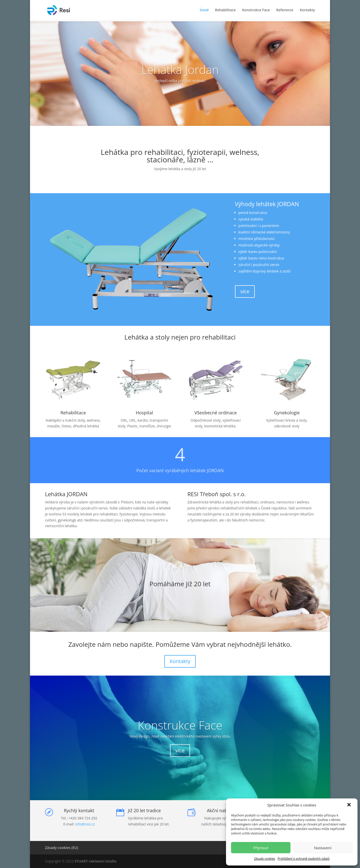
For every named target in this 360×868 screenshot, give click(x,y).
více (245, 291)
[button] (349, 805)
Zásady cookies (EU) (62, 848)
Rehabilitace (225, 10)
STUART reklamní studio (95, 861)
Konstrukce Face (256, 10)
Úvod (204, 10)
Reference (285, 10)
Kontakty (307, 10)
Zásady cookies (264, 859)
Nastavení (323, 848)
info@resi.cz (85, 824)
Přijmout (261, 848)
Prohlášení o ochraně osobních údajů (303, 859)
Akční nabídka (221, 810)
